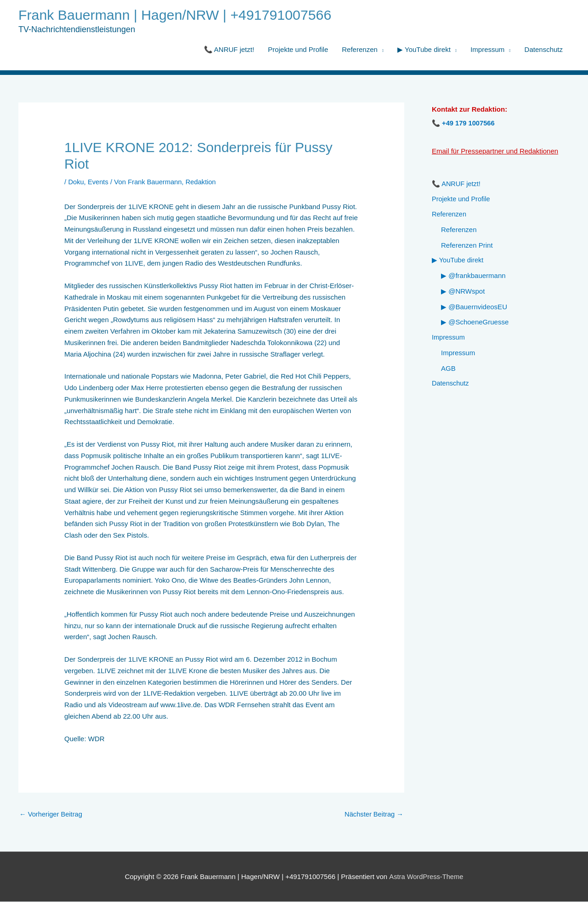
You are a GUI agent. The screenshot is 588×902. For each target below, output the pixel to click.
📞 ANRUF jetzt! (229, 50)
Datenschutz (544, 50)
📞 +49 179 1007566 (464, 123)
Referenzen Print (467, 246)
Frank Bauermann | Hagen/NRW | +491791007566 (178, 15)
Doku (76, 182)
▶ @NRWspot (463, 292)
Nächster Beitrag (373, 814)
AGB (448, 370)
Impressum (487, 50)
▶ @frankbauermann (473, 277)
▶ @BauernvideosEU (474, 308)
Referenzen (360, 50)
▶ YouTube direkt (424, 50)
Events (99, 182)
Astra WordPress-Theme (426, 877)
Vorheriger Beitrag (51, 814)
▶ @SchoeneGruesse (475, 324)
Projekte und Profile (298, 50)
